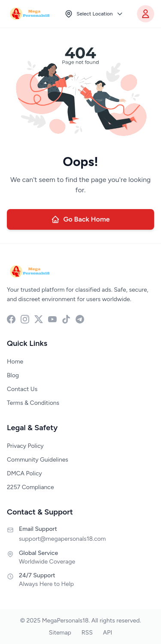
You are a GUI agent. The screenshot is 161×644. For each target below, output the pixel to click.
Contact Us (22, 389)
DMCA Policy (24, 473)
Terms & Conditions (33, 403)
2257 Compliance (30, 487)
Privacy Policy (25, 446)
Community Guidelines (38, 460)
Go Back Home (80, 219)
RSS (87, 633)
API (108, 633)
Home (15, 362)
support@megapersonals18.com (62, 539)
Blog (13, 375)
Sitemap (60, 633)
